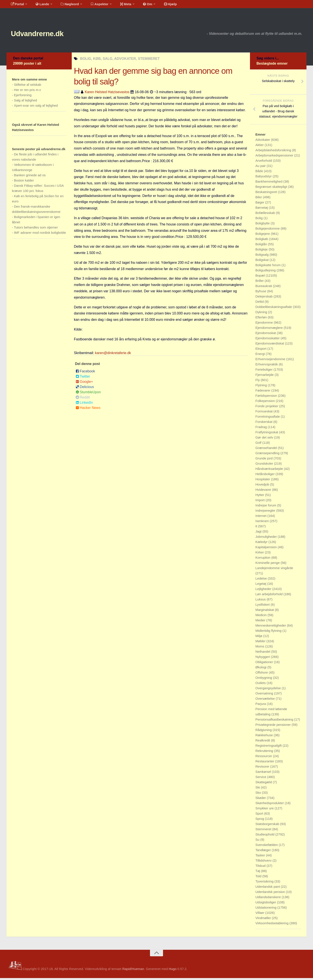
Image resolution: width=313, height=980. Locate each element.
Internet (261, 518)
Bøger (260, 204)
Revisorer (263, 768)
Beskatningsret (267, 194)
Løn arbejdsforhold (269, 596)
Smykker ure (265, 810)
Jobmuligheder (267, 539)
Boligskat (262, 262)
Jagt (259, 533)
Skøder (261, 800)
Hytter (260, 497)
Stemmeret (264, 831)
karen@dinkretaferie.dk (113, 355)
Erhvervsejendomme (271, 361)
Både (260, 173)
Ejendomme (265, 324)
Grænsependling (268, 455)
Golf (259, 445)
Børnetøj (262, 209)
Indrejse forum (266, 507)
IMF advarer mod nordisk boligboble (40, 234)
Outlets (261, 685)
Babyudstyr (264, 178)
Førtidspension (267, 398)
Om (139, 5)
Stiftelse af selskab (27, 87)
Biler (259, 199)
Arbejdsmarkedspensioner (275, 157)
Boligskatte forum (268, 267)
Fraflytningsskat (267, 434)
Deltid (260, 303)
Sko (259, 794)
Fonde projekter (267, 408)
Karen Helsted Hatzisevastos (107, 94)
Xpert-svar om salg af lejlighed (36, 107)
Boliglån (262, 246)
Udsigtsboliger (266, 904)
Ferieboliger (264, 371)
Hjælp (160, 5)
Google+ (84, 384)
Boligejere (263, 236)
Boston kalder (24, 182)
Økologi (261, 669)
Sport (260, 815)
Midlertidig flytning (269, 633)
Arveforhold (264, 162)
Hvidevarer (264, 492)
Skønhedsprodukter (270, 805)
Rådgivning (264, 732)
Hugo (173, 971)
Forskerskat (264, 424)
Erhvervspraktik (267, 366)
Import (261, 502)
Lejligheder (264, 591)
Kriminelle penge (268, 565)
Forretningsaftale (268, 418)
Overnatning (265, 695)
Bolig (260, 220)
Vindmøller (264, 920)
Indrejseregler (266, 512)
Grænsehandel (267, 450)
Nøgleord (66, 5)
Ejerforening (23, 97)
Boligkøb (262, 241)
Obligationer (265, 664)
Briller (260, 283)
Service (261, 779)
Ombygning (264, 680)
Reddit (83, 399)
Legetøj (261, 586)
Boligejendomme (268, 230)
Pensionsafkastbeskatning (275, 721)
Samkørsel (264, 774)
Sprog (260, 821)
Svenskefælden (267, 847)
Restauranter (265, 763)
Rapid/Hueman (133, 971)
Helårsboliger (266, 476)
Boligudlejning (266, 272)
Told (259, 878)
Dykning (262, 314)
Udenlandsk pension (271, 894)
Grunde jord (264, 460)
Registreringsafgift (269, 747)
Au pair (261, 168)
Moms (260, 648)
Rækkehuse (265, 737)
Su (258, 841)
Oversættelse (266, 700)
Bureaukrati (264, 288)
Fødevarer (263, 392)
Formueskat (264, 413)
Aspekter (94, 5)
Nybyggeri (263, 659)
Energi (261, 356)
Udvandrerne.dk (45, 35)
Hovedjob (263, 486)
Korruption (263, 559)
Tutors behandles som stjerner (36, 229)
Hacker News (88, 410)
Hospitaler (263, 481)
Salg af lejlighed (25, 102)
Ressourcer (264, 758)
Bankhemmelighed (269, 183)
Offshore (262, 674)
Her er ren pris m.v (27, 92)
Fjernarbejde (265, 377)
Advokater (263, 142)
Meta (119, 5)
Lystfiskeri (263, 606)
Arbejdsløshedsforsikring (274, 152)
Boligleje (262, 251)
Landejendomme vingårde (274, 570)
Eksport (261, 350)
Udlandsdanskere (269, 899)
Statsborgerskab (268, 826)
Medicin (261, 617)
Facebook (85, 373)
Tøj (258, 873)
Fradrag (262, 429)
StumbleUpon (88, 394)
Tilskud (261, 868)
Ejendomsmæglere (270, 330)
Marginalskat (265, 612)
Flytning (262, 387)
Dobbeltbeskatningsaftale (274, 309)
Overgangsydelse (269, 690)
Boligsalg (262, 256)
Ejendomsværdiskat (270, 345)
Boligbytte (263, 225)
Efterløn (262, 319)
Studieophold (265, 836)
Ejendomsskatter (268, 340)
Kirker (260, 554)
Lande (40, 5)
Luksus (261, 601)
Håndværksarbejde (270, 471)
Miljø (259, 638)
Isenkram (263, 523)
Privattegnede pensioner (274, 727)
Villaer (260, 915)
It (257, 528)
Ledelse (262, 580)
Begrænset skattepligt (272, 189)
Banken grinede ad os (30, 177)
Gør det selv (265, 439)
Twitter (83, 378)
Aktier (260, 147)
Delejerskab (264, 298)
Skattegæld (264, 784)
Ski (258, 789)
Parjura (261, 706)
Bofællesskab (266, 215)
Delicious (85, 389)
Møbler (261, 643)
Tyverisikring (265, 883)
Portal (17, 5)
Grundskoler (265, 465)
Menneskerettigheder (271, 627)
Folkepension (266, 403)
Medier (261, 622)
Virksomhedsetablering (272, 925)
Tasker (261, 857)
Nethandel (263, 653)
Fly (258, 382)
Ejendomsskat (266, 335)
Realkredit (263, 742)
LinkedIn (84, 404)
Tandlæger (264, 852)
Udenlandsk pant (268, 888)
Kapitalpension (267, 549)
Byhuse (261, 293)
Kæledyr (262, 544)
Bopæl (261, 277)
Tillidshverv (264, 862)
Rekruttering (265, 753)
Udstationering (266, 909)
